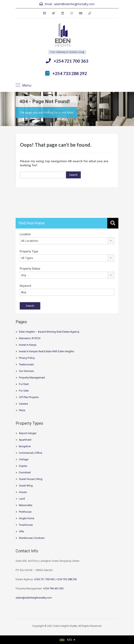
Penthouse (25, 512)
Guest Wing (26, 486)
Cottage (24, 459)
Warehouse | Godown (32, 538)
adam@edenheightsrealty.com (74, 4)
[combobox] (67, 241)
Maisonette (26, 505)
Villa (21, 531)
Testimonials (26, 364)
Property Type (29, 251)
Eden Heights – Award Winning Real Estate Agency (49, 332)
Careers (23, 404)
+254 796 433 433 (53, 588)
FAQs (22, 410)
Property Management (32, 378)
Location (25, 234)
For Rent (24, 384)
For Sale (24, 391)
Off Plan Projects (29, 397)
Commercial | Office (31, 453)
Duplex (23, 466)
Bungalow (25, 446)
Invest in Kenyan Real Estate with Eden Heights (46, 351)
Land (22, 499)
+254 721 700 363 (71, 61)
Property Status (30, 269)
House (23, 492)
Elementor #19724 (30, 338)
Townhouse (26, 525)
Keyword (25, 286)
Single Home (27, 518)
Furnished (25, 472)
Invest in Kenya (28, 345)
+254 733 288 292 (70, 73)
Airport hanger (28, 433)
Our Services (26, 371)
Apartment (25, 440)
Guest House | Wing (31, 479)
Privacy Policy (27, 358)
